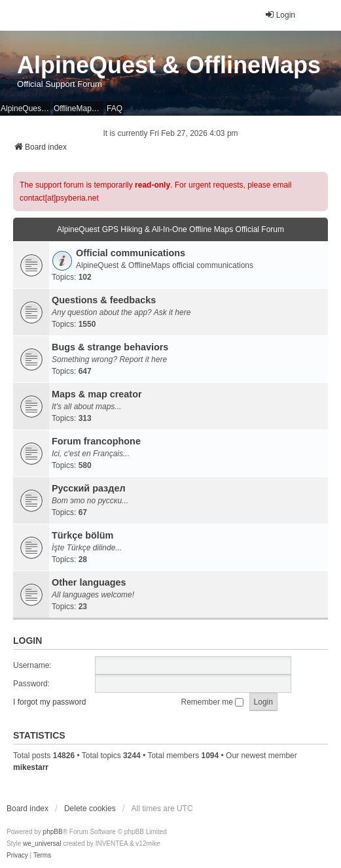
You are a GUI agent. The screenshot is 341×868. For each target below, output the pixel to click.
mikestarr (31, 767)
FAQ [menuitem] (115, 108)
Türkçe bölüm (82, 535)
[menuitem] (17, 856)
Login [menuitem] (280, 15)
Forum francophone (96, 441)
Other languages (89, 582)
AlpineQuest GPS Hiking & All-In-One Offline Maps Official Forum (170, 229)
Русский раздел (89, 488)
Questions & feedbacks (104, 300)
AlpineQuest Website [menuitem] (26, 108)
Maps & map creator (97, 394)
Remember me (213, 702)
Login (27, 641)
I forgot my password (49, 702)
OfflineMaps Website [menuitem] (79, 108)
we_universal (42, 843)
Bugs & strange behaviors (110, 347)
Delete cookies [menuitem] (90, 809)
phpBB (53, 832)
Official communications (131, 253)
